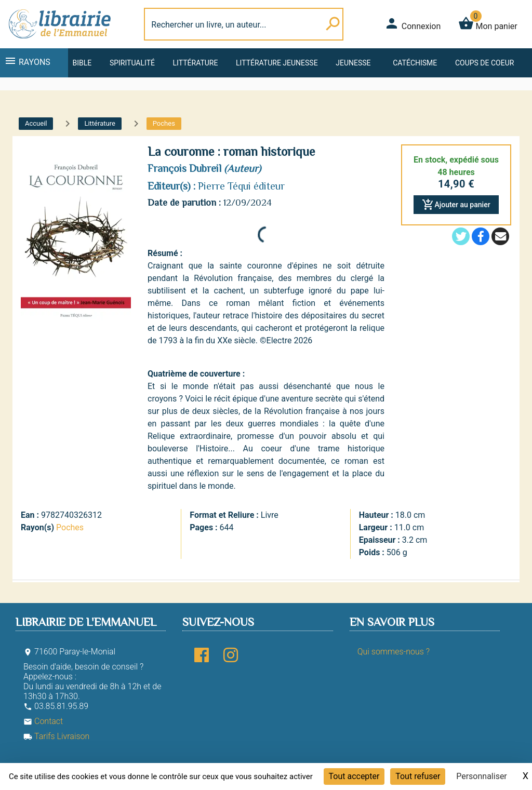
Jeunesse (353, 63)
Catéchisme (415, 63)
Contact (43, 721)
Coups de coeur (484, 63)
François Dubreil (184, 168)
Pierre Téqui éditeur (241, 186)
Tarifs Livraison (56, 736)
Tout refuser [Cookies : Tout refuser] (418, 776)
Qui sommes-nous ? (394, 652)
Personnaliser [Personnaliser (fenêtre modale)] (482, 776)
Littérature (196, 63)
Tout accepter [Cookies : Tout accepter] (354, 776)
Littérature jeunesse (277, 63)
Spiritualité (132, 63)
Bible (82, 63)
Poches (70, 527)
